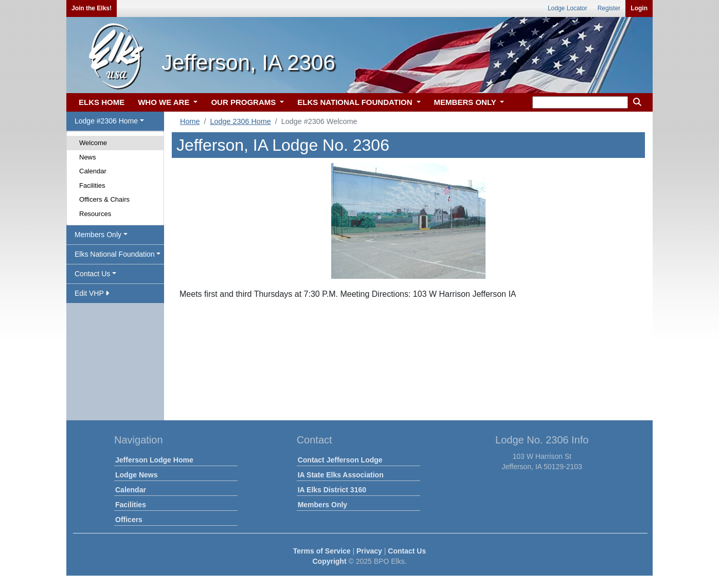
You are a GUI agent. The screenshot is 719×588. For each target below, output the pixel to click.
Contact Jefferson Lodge (340, 460)
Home (190, 121)
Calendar (93, 171)
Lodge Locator (568, 8)
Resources (95, 214)
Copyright (329, 561)
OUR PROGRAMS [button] (244, 102)
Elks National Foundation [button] (115, 254)
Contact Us (407, 551)
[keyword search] (580, 102)
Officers (129, 520)
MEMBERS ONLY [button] (466, 102)
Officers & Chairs (104, 199)
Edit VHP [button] (92, 293)
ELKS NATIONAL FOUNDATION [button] (356, 102)
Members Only (322, 505)
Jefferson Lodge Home (154, 460)
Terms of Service (322, 551)
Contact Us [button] (92, 274)
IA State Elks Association (341, 475)
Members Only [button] (98, 235)
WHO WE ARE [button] (165, 102)
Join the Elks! (92, 8)
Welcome (93, 143)
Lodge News (136, 475)
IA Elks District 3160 (332, 490)
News (88, 157)
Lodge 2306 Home (240, 121)
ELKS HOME (102, 102)
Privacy (369, 551)
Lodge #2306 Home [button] (106, 121)
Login (639, 8)
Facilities (92, 185)
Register (609, 8)
